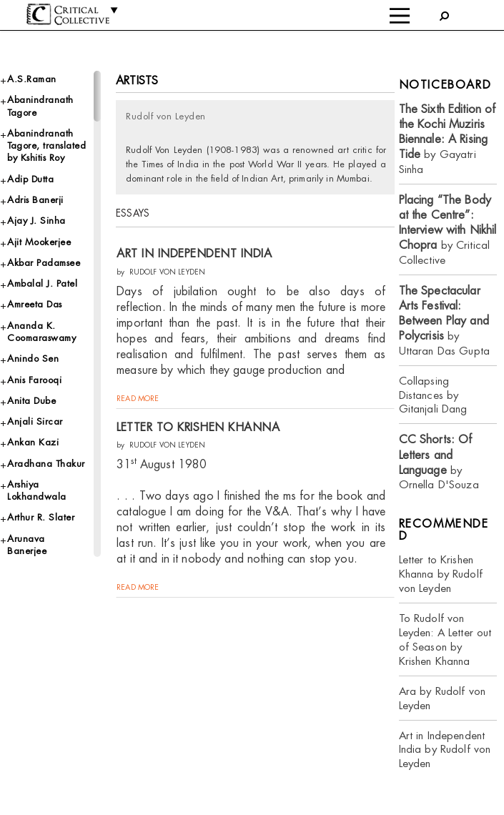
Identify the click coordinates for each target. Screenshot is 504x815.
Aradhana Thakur (46, 464)
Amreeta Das (35, 304)
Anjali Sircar (35, 421)
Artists (137, 80)
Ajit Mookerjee (39, 242)
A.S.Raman (32, 79)
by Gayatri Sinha (448, 139)
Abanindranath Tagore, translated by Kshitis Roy (46, 146)
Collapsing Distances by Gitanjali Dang (433, 395)
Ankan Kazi (33, 442)
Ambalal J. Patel (42, 283)
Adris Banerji (35, 200)
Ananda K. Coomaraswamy (41, 332)
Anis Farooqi (34, 380)
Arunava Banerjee (27, 545)
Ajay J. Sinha (36, 221)
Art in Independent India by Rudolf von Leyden (445, 750)
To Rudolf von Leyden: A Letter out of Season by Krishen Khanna (445, 639)
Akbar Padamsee (44, 263)
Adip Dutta (30, 179)
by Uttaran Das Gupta (444, 321)
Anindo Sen (33, 359)
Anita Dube (31, 401)
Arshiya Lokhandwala (37, 490)
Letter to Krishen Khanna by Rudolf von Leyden (441, 574)
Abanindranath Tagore (40, 106)
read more (138, 398)
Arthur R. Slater (41, 517)
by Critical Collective (448, 230)
